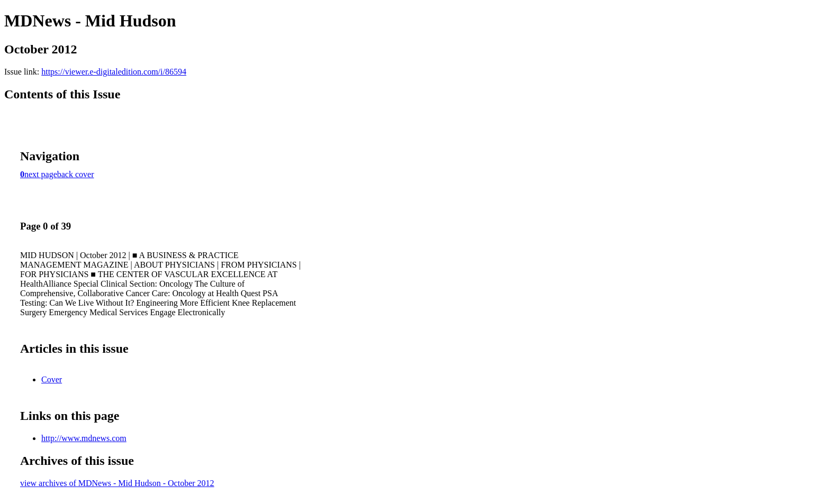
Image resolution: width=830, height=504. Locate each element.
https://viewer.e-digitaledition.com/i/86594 (114, 72)
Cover (52, 379)
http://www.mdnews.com (84, 438)
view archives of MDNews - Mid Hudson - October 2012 (117, 483)
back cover (76, 174)
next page (41, 174)
